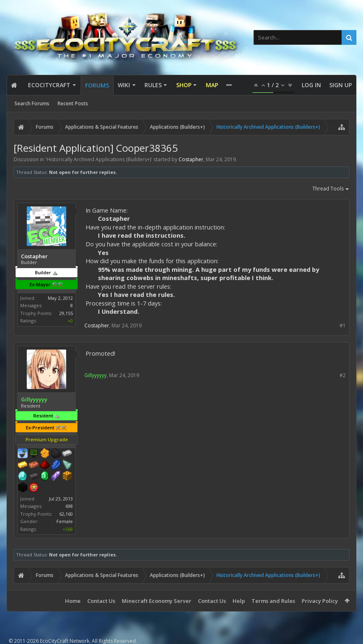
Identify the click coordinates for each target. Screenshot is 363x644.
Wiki (124, 85)
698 (69, 506)
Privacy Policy (320, 601)
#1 (343, 325)
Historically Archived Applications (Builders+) (99, 159)
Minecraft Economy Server (157, 601)
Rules (153, 85)
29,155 (66, 313)
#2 (343, 375)
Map (212, 85)
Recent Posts (73, 103)
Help (239, 601)
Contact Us (101, 601)
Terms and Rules (273, 601)
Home (73, 601)
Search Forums (32, 103)
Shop (184, 85)
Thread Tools (331, 189)
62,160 (66, 514)
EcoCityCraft (49, 85)
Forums (97, 85)
